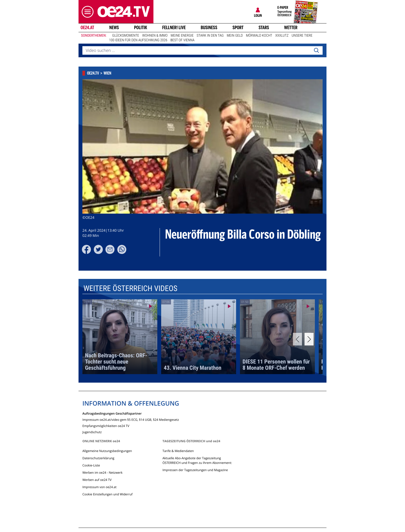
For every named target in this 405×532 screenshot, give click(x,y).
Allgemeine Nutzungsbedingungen (107, 451)
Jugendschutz (92, 432)
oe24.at (87, 28)
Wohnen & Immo (155, 36)
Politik (141, 28)
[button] (86, 12)
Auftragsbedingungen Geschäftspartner (112, 413)
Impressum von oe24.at (99, 487)
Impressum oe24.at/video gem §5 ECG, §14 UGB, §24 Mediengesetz (131, 419)
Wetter (291, 28)
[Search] (316, 51)
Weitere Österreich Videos (130, 288)
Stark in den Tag (210, 36)
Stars (264, 28)
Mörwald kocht (259, 36)
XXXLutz (282, 36)
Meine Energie (182, 36)
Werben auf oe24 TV (97, 480)
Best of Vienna (182, 40)
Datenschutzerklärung (98, 458)
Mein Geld (235, 36)
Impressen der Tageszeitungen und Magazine (195, 470)
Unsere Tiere (302, 36)
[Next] (309, 339)
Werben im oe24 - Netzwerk (102, 473)
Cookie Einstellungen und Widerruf (107, 494)
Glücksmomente (126, 36)
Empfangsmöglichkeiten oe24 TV (106, 426)
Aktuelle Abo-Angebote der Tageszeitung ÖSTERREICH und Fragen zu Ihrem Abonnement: (197, 460)
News (114, 28)
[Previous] (297, 339)
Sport (238, 28)
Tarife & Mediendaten (178, 451)
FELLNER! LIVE (174, 28)
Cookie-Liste (91, 465)
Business (209, 28)
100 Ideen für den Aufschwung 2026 (138, 40)
